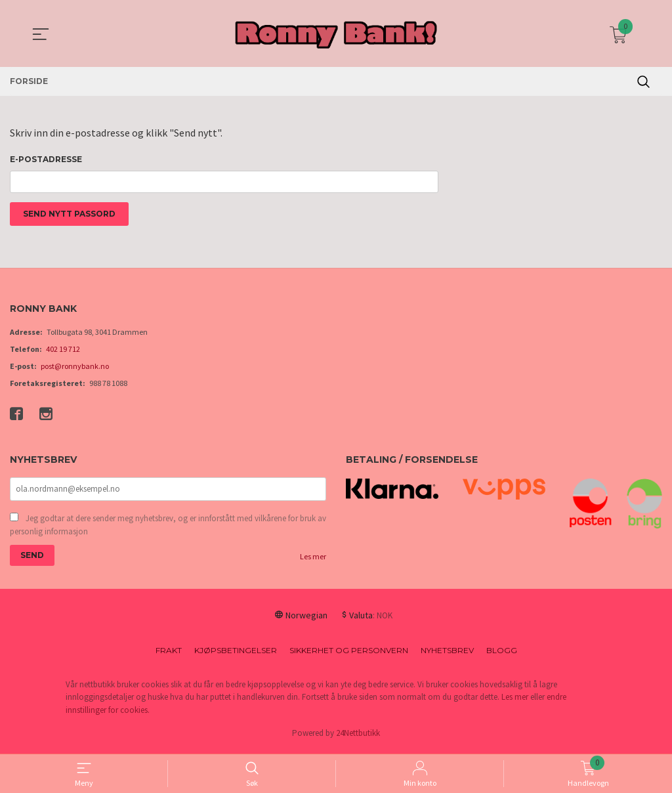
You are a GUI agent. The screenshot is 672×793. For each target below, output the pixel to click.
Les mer (313, 560)
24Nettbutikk (358, 737)
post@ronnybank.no (75, 369)
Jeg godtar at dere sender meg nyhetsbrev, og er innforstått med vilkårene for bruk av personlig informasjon (168, 528)
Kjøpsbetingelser (236, 654)
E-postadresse (46, 159)
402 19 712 (63, 352)
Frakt (169, 654)
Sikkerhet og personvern (349, 654)
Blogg (502, 654)
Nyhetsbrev (447, 654)
